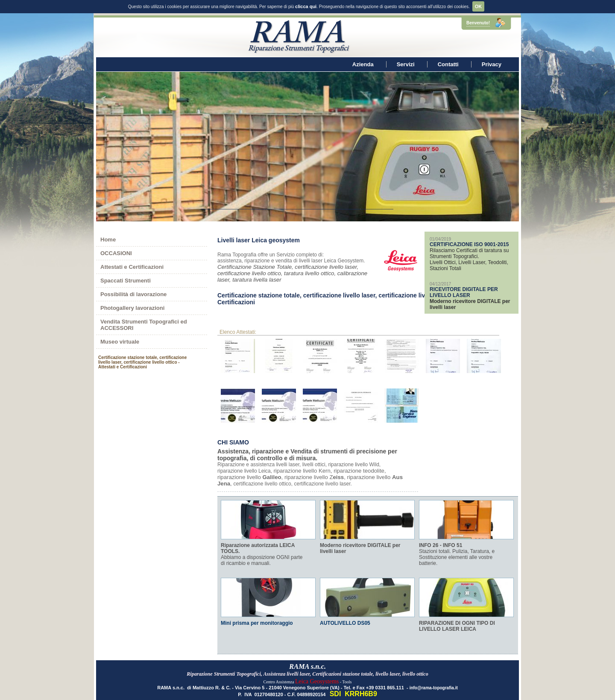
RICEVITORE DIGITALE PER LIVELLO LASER (464, 284)
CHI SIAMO (233, 434)
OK (479, 6)
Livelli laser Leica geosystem (259, 232)
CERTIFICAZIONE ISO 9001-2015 (469, 236)
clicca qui (306, 6)
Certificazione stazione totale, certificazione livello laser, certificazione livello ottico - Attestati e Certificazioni (352, 290)
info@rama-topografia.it (434, 679)
